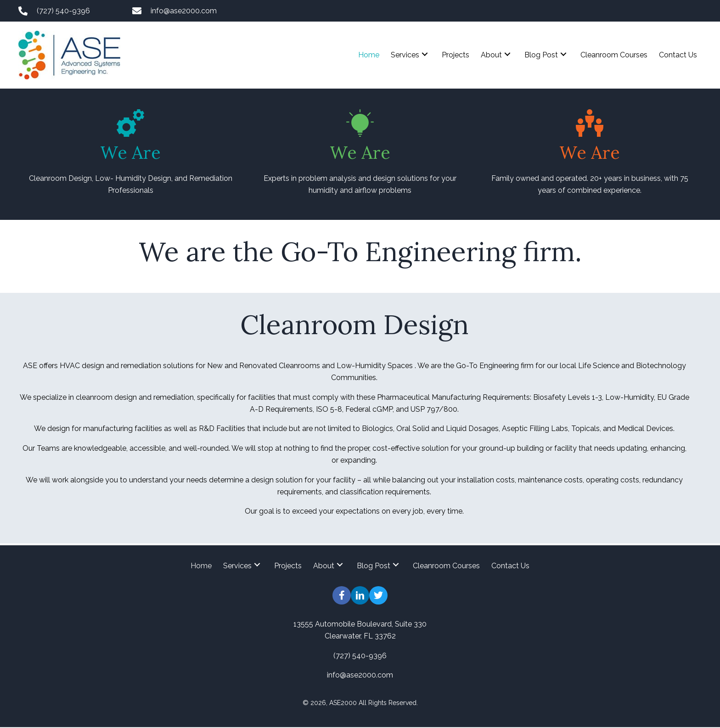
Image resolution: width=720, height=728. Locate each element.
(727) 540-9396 (63, 11)
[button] (425, 54)
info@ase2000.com (184, 11)
